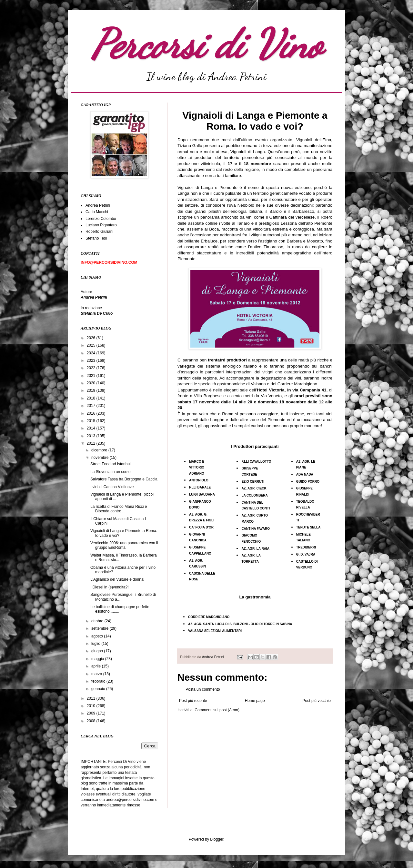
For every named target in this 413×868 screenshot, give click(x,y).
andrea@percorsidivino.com (131, 800)
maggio (98, 659)
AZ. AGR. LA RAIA (255, 549)
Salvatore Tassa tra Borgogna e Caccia (124, 479)
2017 (92, 406)
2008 (92, 721)
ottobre (98, 621)
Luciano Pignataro (101, 225)
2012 (92, 443)
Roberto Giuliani (99, 232)
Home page (255, 701)
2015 (92, 421)
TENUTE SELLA (308, 527)
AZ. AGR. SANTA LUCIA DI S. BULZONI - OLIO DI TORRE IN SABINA (240, 624)
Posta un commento (203, 689)
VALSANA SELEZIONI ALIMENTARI (215, 631)
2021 (92, 376)
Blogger (217, 839)
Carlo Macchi (97, 212)
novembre (101, 458)
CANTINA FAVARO (256, 529)
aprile (97, 666)
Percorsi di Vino (207, 44)
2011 (92, 698)
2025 (92, 345)
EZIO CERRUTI (253, 482)
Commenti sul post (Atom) (217, 710)
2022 (92, 368)
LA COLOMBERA (254, 495)
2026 (92, 338)
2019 (92, 390)
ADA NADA (305, 474)
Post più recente (193, 701)
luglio (96, 644)
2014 (92, 428)
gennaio (99, 689)
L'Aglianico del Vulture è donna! (117, 579)
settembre (101, 628)
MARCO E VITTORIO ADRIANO (197, 468)
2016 (92, 413)
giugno (98, 651)
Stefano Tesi (96, 238)
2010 (92, 706)
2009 (92, 713)
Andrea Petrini (213, 657)
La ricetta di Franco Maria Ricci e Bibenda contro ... (119, 509)
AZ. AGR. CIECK (254, 488)
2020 (92, 383)
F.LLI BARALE (200, 487)
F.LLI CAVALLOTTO (256, 462)
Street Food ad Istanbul (111, 464)
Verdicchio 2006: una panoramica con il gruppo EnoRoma (124, 545)
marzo (97, 674)
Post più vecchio (317, 701)
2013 (92, 436)
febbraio (99, 681)
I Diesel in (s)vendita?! (110, 587)
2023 (92, 360)
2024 (92, 353)
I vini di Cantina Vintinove (112, 487)
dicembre (100, 450)
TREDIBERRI (306, 547)
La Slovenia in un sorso (111, 472)
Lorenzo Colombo (101, 219)
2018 (92, 398)
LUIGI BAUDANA (202, 494)
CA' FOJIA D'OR (201, 527)
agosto (98, 636)
